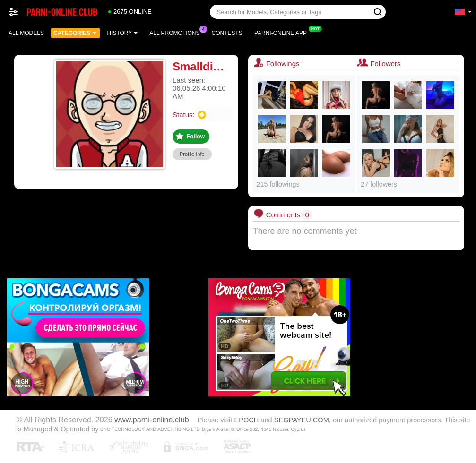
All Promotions (177, 32)
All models (26, 33)
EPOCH (246, 420)
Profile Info (192, 154)
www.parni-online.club (151, 420)
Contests (227, 33)
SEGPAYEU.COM (302, 420)
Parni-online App (283, 32)
